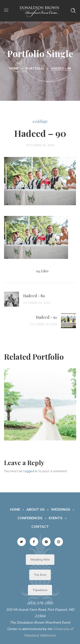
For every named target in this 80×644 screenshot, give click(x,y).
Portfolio (35, 69)
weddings (40, 121)
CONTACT (40, 527)
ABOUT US (36, 510)
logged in (30, 471)
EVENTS (56, 518)
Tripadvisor (40, 590)
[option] (40, 407)
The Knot (40, 575)
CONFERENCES (30, 518)
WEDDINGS (61, 510)
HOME (15, 510)
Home (14, 69)
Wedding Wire (40, 560)
